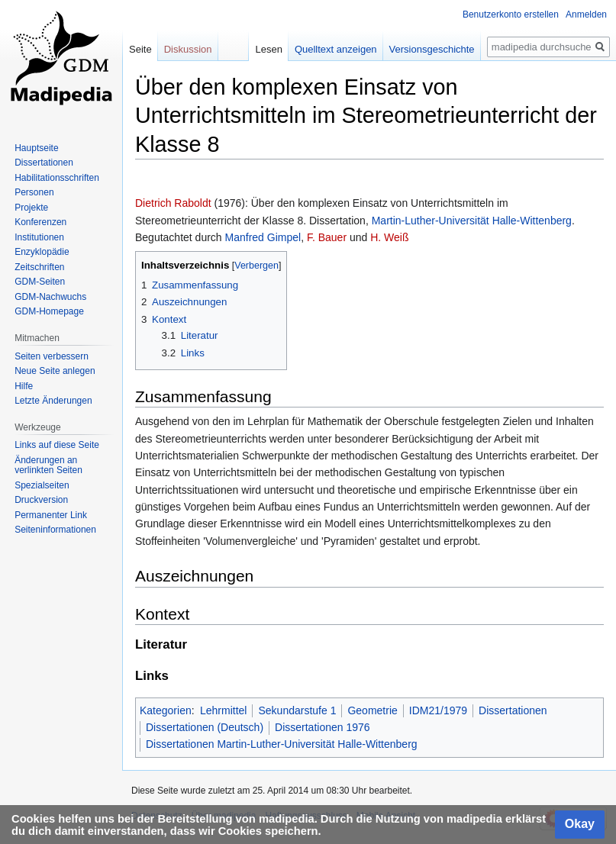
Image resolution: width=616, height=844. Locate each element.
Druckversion (41, 500)
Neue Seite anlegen (55, 371)
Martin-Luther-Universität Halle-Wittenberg (472, 221)
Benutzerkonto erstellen (511, 14)
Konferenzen (40, 222)
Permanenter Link (51, 515)
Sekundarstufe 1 (297, 710)
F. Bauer (327, 237)
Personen (34, 192)
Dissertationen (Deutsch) (205, 727)
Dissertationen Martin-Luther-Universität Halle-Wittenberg (282, 744)
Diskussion (188, 49)
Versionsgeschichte (432, 49)
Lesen (268, 49)
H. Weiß (389, 237)
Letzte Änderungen (53, 401)
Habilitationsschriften (57, 178)
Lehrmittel (223, 710)
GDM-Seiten (40, 282)
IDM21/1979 (438, 710)
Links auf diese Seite (57, 445)
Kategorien (166, 710)
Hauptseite (36, 148)
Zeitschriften (39, 267)
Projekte (31, 208)
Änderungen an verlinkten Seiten (48, 465)
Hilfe (24, 386)
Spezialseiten (42, 485)
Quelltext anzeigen (336, 49)
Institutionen (39, 237)
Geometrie (372, 710)
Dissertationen (513, 710)
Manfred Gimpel (263, 237)
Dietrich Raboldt (173, 203)
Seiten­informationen (55, 530)
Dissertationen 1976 (323, 727)
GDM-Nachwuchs (50, 297)
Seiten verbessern (52, 356)
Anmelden (586, 14)
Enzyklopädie (42, 252)
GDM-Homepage (49, 311)
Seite (140, 49)
